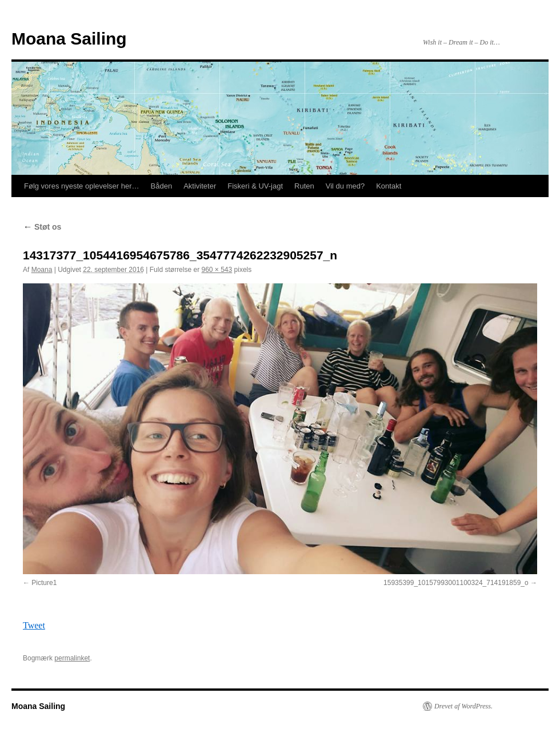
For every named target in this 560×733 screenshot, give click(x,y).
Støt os (42, 227)
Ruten (304, 186)
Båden (162, 186)
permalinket (72, 658)
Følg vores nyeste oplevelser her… (82, 186)
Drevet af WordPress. (463, 706)
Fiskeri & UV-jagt (255, 186)
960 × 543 (217, 270)
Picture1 (44, 583)
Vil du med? (345, 186)
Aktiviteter (200, 186)
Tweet (34, 625)
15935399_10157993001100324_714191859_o (456, 583)
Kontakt (389, 186)
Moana (42, 270)
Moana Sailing (69, 39)
